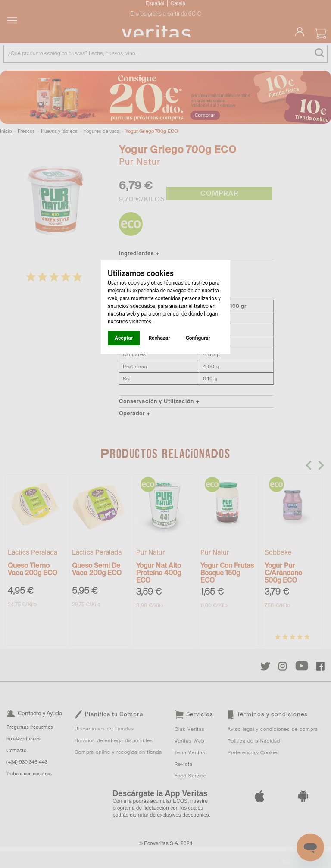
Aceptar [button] (124, 338)
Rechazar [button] (159, 338)
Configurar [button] (198, 338)
